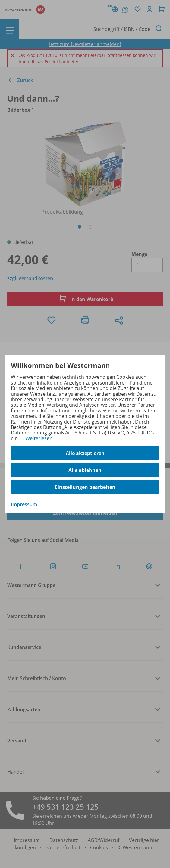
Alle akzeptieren (85, 453)
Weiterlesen (39, 438)
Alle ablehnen (85, 470)
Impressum (24, 504)
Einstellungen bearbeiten (85, 487)
